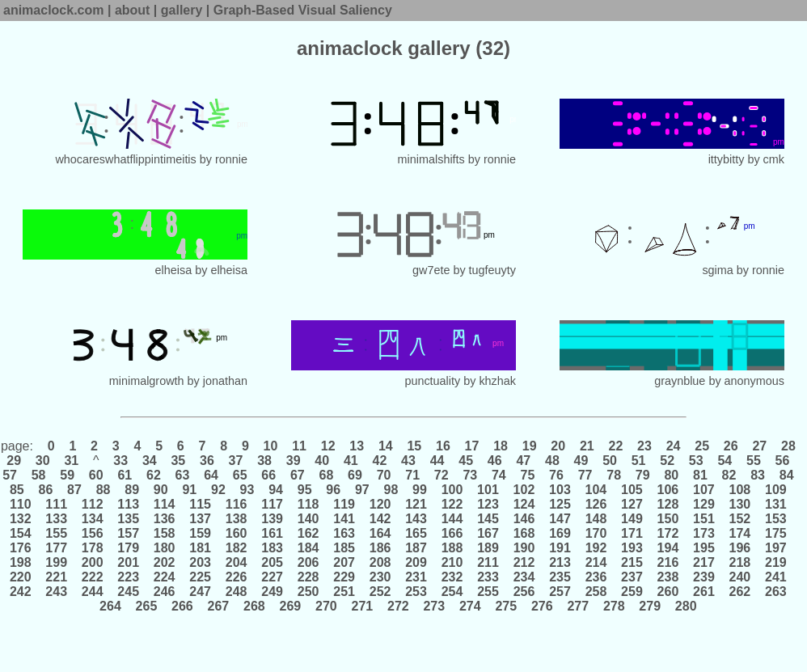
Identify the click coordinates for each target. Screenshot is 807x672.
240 (740, 577)
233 (488, 577)
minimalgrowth (147, 381)
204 (236, 562)
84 (786, 475)
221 (57, 577)
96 (334, 490)
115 (201, 504)
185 (344, 548)
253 (416, 592)
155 (57, 533)
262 (740, 592)
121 (416, 504)
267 (218, 606)
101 (488, 490)
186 (380, 548)
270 (327, 606)
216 (668, 562)
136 (164, 519)
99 (420, 490)
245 (129, 592)
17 (472, 446)
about (133, 10)
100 (452, 490)
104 (596, 490)
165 (416, 533)
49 (581, 461)
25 (702, 446)
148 (596, 519)
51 (638, 461)
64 (211, 475)
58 (38, 475)
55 (754, 461)
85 (19, 490)
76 (557, 475)
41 (351, 461)
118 (308, 504)
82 (729, 475)
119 (344, 504)
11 (300, 446)
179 (129, 548)
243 (57, 592)
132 (22, 519)
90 (161, 490)
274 (471, 606)
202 (164, 562)
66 (269, 475)
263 (776, 592)
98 (391, 490)
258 (596, 592)
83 (758, 475)
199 (57, 562)
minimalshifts (431, 159)
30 (42, 461)
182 (236, 548)
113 (129, 504)
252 (380, 592)
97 (362, 490)
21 (587, 446)
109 (776, 490)
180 (164, 548)
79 (642, 475)
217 (704, 562)
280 (686, 606)
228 (308, 577)
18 (501, 446)
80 (672, 475)
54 (725, 461)
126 (596, 504)
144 (452, 519)
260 (668, 592)
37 (236, 461)
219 (776, 562)
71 (413, 475)
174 (740, 533)
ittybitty (727, 159)
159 (201, 533)
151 (704, 519)
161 (273, 533)
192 (596, 548)
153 (776, 519)
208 (380, 562)
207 (344, 562)
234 (524, 577)
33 (121, 461)
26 (731, 446)
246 (164, 592)
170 (596, 533)
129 (704, 504)
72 (441, 475)
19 (529, 446)
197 (776, 548)
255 (488, 592)
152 (740, 519)
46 (494, 461)
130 (740, 504)
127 (632, 504)
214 (596, 562)
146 (524, 519)
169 (560, 533)
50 (610, 461)
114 (164, 504)
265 (146, 606)
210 (452, 562)
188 (452, 548)
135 (129, 519)
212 (524, 562)
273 (434, 606)
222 (92, 577)
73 (470, 475)
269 (290, 606)
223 (129, 577)
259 (632, 592)
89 (132, 490)
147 (560, 519)
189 (488, 548)
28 (789, 446)
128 (668, 504)
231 (416, 577)
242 (22, 592)
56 (782, 461)
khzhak (497, 381)
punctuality (432, 381)
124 (524, 504)
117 (273, 504)
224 (164, 577)
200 (92, 562)
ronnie (231, 159)
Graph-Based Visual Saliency (303, 10)
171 (632, 533)
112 (92, 504)
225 (201, 577)
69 (355, 475)
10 (270, 446)
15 (414, 446)
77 (585, 475)
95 (304, 490)
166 (452, 533)
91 (190, 490)
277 (578, 606)
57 (11, 475)
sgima (717, 270)
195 (704, 548)
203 (201, 562)
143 (416, 519)
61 (125, 475)
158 (164, 533)
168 (524, 533)
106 (668, 490)
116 (236, 504)
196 (740, 548)
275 (506, 606)
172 (668, 533)
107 (704, 490)
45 (466, 461)
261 (704, 592)
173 (704, 533)
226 (236, 577)
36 (207, 461)
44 (437, 461)
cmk (774, 159)
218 (740, 562)
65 (240, 475)
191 (560, 548)
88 (103, 490)
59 (68, 475)
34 (149, 461)
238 (668, 577)
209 (416, 562)
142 (380, 519)
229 (344, 577)
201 (129, 562)
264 (112, 606)
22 (616, 446)
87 (75, 490)
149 (632, 519)
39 (293, 461)
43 (409, 461)
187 (416, 548)
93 (247, 490)
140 (308, 519)
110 (22, 504)
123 (488, 504)
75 (528, 475)
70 (384, 475)
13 (357, 446)
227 (273, 577)
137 (201, 519)
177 (57, 548)
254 (452, 592)
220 (22, 577)
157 (129, 533)
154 (22, 533)
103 (560, 490)
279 (650, 606)
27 (760, 446)
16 (444, 446)
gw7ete (431, 270)
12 (328, 446)
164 (380, 533)
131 (776, 504)
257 (560, 592)
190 (524, 548)
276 (542, 606)
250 (308, 592)
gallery (182, 10)
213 (560, 562)
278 (614, 606)
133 (57, 519)
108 (740, 490)
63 (182, 475)
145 (488, 519)
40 (322, 461)
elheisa (174, 270)
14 (385, 446)
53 (696, 461)
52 (668, 461)
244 (92, 592)
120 (380, 504)
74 (499, 475)
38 (265, 461)
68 (326, 475)
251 (344, 592)
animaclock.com (54, 10)
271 (362, 606)
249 (273, 592)
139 (273, 519)
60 (96, 475)
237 (632, 577)
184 (308, 548)
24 (673, 446)
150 (668, 519)
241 (776, 577)
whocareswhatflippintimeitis (125, 159)
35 (178, 461)
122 (452, 504)
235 (560, 577)
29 (15, 461)
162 (308, 533)
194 (668, 548)
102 (524, 490)
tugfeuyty (492, 270)
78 (614, 475)
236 (596, 577)
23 (645, 446)
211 (488, 562)
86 (46, 490)
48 (553, 461)
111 (57, 504)
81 (701, 475)
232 (452, 577)
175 (776, 533)
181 (201, 548)
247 (201, 592)
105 (632, 490)
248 (236, 592)
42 (380, 461)
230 (380, 577)
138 (236, 519)
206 (308, 562)
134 (92, 519)
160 (236, 533)
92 (219, 490)
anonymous (754, 381)
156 (92, 533)
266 (183, 606)
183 (273, 548)
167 (488, 533)
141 (344, 519)
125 (560, 504)
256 (524, 592)
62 (154, 475)
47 (524, 461)
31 (72, 461)
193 (632, 548)
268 (255, 606)
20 (558, 446)
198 (22, 562)
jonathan (225, 381)
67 (297, 475)
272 (399, 606)
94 (276, 490)
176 (22, 548)
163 (344, 533)
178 (92, 548)
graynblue (680, 381)
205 (273, 562)
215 (632, 562)
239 (704, 577)
